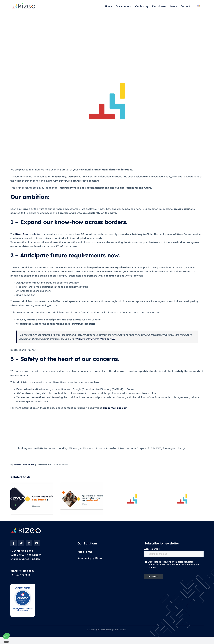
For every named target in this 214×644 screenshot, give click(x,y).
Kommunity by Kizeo (90, 558)
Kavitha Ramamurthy (24, 465)
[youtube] (37, 543)
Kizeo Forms (85, 552)
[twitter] (21, 543)
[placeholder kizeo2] (107, 101)
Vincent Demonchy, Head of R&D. (96, 339)
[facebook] (14, 543)
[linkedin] (29, 543)
